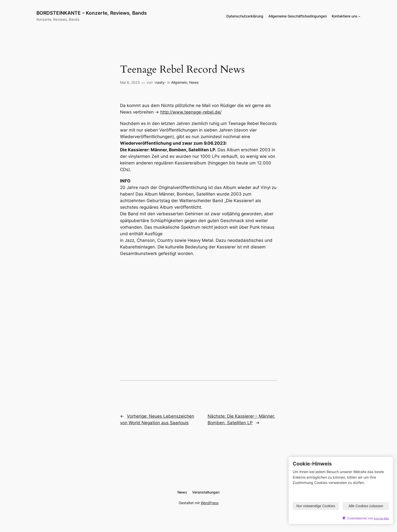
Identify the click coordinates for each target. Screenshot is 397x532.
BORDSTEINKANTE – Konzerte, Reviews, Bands (92, 13)
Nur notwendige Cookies (316, 506)
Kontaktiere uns (345, 16)
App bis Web (381, 518)
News (194, 82)
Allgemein (179, 82)
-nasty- (160, 82)
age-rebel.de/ (207, 112)
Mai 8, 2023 (130, 82)
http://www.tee (176, 112)
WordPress (210, 503)
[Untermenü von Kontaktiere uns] (359, 16)
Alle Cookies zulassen (366, 506)
